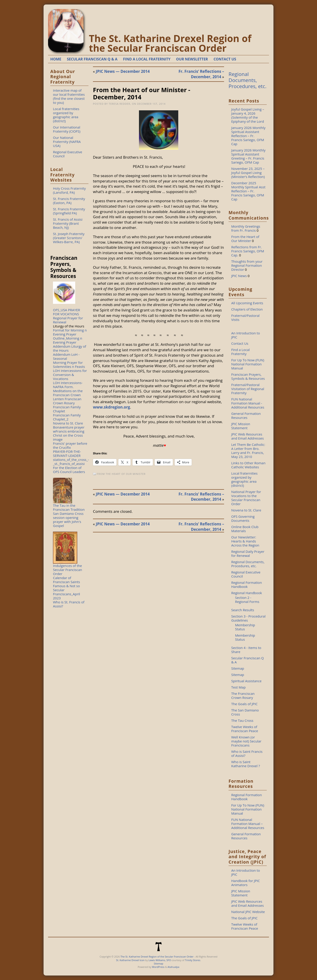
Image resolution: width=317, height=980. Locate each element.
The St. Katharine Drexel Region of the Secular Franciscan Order (170, 43)
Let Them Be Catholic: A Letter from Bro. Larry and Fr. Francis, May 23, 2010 (248, 451)
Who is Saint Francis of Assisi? (247, 753)
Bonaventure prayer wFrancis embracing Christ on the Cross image (69, 433)
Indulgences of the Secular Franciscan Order (67, 570)
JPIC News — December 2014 (123, 71)
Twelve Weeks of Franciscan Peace (245, 729)
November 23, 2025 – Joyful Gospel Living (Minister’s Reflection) (248, 173)
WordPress (158, 967)
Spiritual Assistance (246, 681)
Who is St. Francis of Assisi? (69, 604)
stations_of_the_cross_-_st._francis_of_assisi (71, 462)
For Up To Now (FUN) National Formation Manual (248, 364)
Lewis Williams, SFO (160, 960)
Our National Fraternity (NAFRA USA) (67, 142)
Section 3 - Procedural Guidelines (248, 618)
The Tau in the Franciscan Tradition (69, 507)
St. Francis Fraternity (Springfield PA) (69, 211)
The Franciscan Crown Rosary (243, 696)
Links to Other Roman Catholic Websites (248, 465)
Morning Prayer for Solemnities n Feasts (69, 364)
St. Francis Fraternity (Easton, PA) (69, 201)
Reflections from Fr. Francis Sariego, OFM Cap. (248, 251)
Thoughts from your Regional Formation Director (247, 265)
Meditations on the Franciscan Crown (68, 393)
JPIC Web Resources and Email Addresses (248, 436)
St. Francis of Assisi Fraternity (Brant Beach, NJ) (68, 223)
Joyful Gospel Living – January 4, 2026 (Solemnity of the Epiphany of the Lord (248, 115)
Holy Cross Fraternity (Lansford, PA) (69, 190)
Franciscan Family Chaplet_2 (67, 417)
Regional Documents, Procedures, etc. (248, 80)
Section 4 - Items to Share (246, 650)
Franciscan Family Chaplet (67, 409)
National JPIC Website (248, 912)
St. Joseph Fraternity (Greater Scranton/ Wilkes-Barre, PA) (69, 238)
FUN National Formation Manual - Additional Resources (248, 403)
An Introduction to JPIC (246, 335)
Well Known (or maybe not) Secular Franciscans (246, 741)
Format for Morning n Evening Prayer (70, 332)
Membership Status (245, 627)
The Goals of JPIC (244, 704)
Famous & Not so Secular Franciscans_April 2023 (66, 592)
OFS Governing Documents (243, 518)
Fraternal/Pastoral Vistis (245, 318)
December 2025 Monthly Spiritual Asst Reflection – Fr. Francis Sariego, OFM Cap (248, 191)
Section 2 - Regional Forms (247, 600)
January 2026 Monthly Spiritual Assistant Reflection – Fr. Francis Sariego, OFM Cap (248, 136)
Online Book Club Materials (245, 529)
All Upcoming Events (247, 303)
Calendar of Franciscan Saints (66, 580)
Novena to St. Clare (68, 423)
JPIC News (239, 276)
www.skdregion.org (111, 407)
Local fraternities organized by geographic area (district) (66, 115)
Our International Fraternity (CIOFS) (67, 129)
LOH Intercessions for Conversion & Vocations (70, 375)
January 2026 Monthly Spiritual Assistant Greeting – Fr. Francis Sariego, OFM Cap (248, 156)
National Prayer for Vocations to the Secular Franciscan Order (246, 498)
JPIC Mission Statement (241, 426)
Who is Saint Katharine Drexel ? (246, 764)
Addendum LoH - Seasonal (66, 356)
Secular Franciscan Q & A (248, 660)
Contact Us (240, 343)
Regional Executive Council (68, 154)
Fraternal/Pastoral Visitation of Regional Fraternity (248, 389)
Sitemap (238, 668)
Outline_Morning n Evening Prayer (68, 340)
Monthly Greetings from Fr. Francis (246, 228)
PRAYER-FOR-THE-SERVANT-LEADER (67, 453)
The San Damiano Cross (245, 712)
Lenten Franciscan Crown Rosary (67, 401)
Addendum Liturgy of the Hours (70, 348)
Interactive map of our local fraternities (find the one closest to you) (69, 96)
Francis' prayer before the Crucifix (70, 445)
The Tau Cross (242, 720)
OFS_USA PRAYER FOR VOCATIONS (67, 312)
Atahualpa (173, 967)
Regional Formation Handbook (247, 584)
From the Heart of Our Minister (121, 474)
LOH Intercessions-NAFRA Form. (68, 385)
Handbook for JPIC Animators (246, 883)
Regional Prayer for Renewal (68, 320)
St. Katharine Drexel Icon (130, 960)
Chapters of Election (247, 309)
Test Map (238, 687)
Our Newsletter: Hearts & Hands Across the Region (245, 541)
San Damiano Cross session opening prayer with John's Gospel (68, 520)
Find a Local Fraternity (240, 352)
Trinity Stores (193, 960)
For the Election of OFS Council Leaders (69, 470)
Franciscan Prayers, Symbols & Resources (248, 376)
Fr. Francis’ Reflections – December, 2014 (201, 74)
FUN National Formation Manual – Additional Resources (248, 824)
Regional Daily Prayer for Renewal (248, 553)
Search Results (243, 610)
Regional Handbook (247, 593)
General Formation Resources (246, 416)
